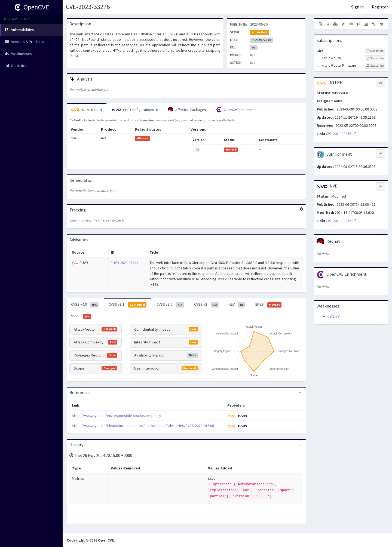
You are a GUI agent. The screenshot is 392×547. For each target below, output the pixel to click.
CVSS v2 (206, 305)
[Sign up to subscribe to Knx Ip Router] (375, 58)
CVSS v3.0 (170, 305)
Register (380, 7)
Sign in (357, 7)
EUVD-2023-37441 (125, 263)
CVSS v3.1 (128, 305)
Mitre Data (87, 110)
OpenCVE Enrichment (237, 110)
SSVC (81, 316)
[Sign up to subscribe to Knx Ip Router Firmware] (375, 66)
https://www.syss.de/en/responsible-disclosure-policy (117, 416)
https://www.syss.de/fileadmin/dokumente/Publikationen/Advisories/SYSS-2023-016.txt (143, 426)
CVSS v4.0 (85, 305)
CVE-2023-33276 (88, 7)
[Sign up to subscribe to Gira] (375, 51)
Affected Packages (187, 110)
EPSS (268, 305)
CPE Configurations (135, 110)
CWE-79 (333, 316)
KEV (237, 305)
